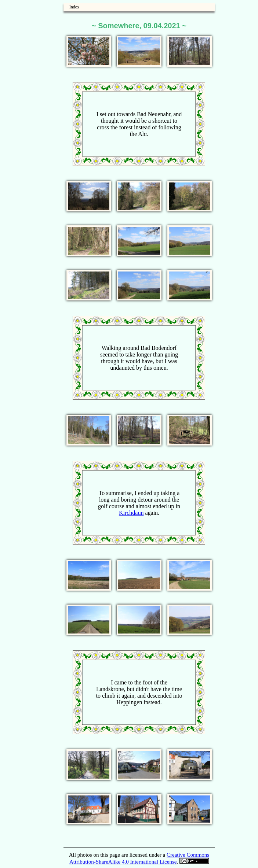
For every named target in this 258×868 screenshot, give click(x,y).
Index (74, 7)
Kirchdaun (131, 513)
